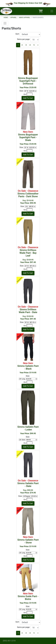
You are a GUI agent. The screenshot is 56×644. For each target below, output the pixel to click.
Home (6, 18)
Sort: (18, 34)
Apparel (14, 18)
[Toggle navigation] (52, 11)
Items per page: (24, 39)
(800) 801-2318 (9, 641)
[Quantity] (30, 94)
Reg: (28, 197)
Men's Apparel (25, 18)
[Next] (38, 45)
